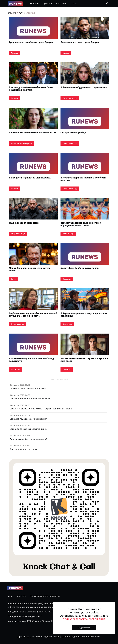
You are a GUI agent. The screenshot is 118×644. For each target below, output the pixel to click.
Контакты (61, 4)
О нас (74, 4)
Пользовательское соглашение (45, 596)
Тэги (21, 13)
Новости (34, 4)
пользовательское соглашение (84, 619)
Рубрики (47, 4)
